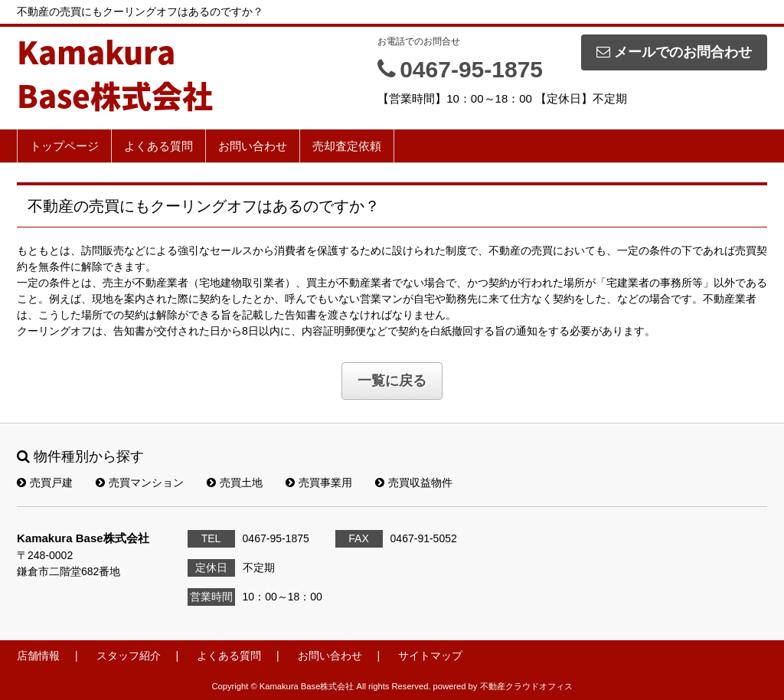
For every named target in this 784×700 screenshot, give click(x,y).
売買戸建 (45, 482)
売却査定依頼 (347, 146)
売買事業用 (319, 482)
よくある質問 (158, 146)
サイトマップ (430, 656)
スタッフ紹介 (129, 656)
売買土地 (235, 482)
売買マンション (140, 482)
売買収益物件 (414, 482)
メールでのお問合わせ (674, 52)
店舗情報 (38, 656)
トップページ (64, 146)
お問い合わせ (253, 146)
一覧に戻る (392, 381)
